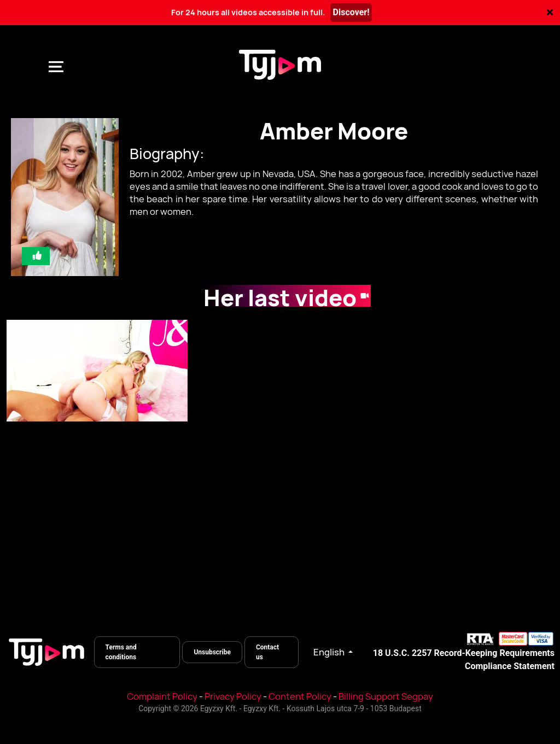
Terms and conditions (121, 652)
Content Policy (300, 696)
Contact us (267, 652)
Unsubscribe (212, 652)
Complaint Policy (162, 696)
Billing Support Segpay (386, 696)
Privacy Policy (233, 696)
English (330, 652)
